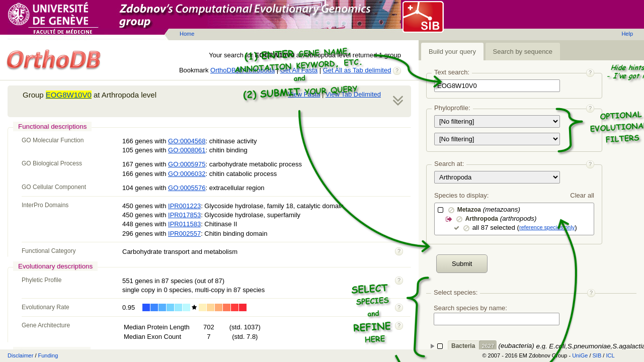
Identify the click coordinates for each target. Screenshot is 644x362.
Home (187, 34)
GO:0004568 (187, 141)
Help (627, 34)
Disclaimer (20, 355)
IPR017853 (184, 215)
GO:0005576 (187, 188)
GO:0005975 (187, 164)
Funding (48, 355)
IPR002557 (184, 234)
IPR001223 (184, 206)
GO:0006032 (187, 174)
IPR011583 (184, 224)
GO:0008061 (187, 150)
